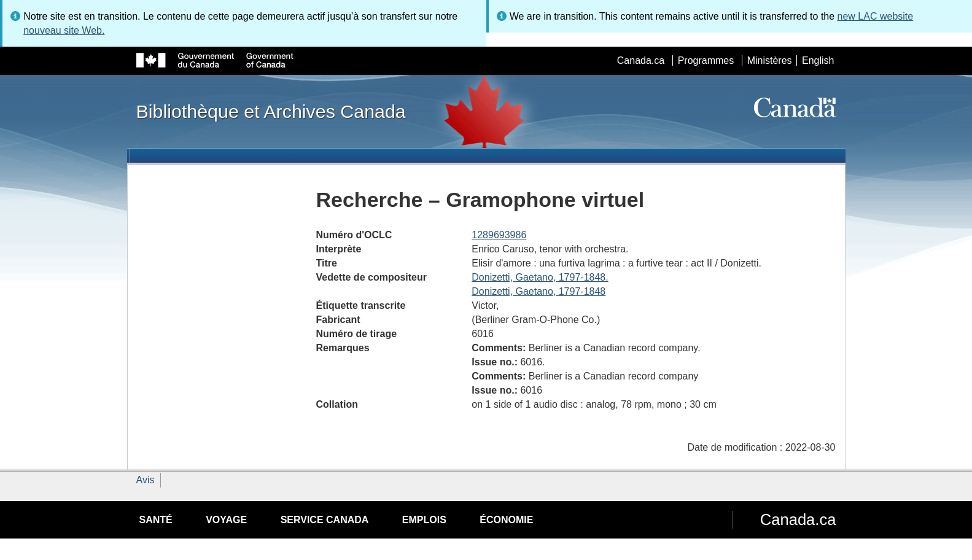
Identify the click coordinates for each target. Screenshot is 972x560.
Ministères (770, 60)
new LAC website (876, 16)
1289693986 (499, 235)
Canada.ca (641, 60)
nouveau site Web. (64, 30)
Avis (146, 480)
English (818, 60)
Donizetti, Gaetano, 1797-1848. (540, 277)
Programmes (706, 60)
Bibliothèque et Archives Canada (271, 111)
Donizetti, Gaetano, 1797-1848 (538, 291)
